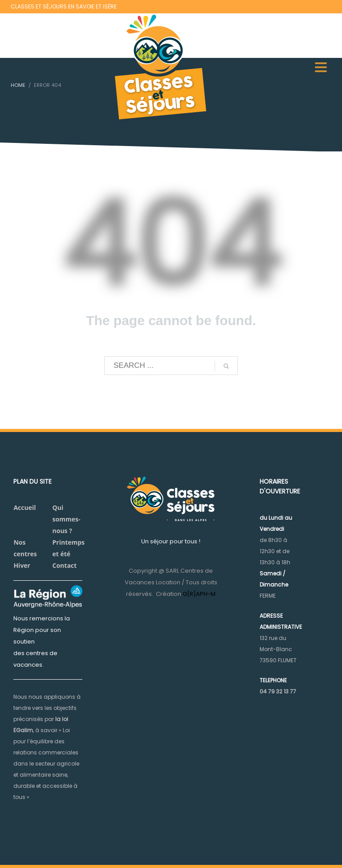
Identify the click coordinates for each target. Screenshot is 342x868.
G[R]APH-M (199, 594)
